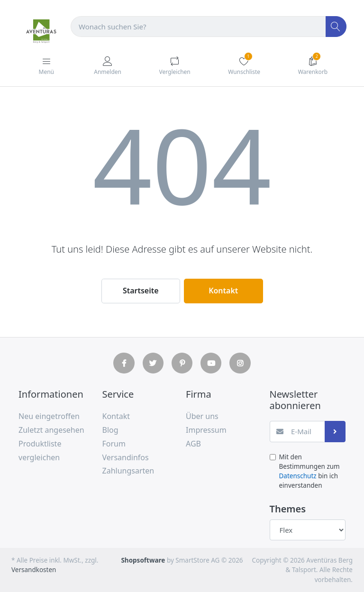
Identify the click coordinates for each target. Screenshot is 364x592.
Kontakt (223, 291)
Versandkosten (34, 570)
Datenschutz (298, 476)
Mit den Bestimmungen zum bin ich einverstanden (309, 471)
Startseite (141, 291)
